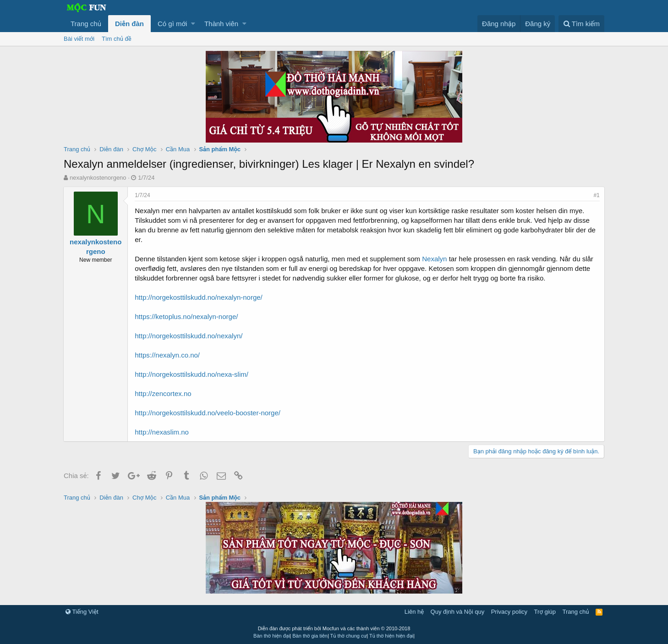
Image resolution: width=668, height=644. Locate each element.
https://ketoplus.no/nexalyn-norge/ (187, 316)
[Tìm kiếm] (581, 24)
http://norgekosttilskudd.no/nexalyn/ (189, 336)
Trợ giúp (545, 612)
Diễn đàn (129, 24)
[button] (193, 24)
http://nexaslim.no (162, 432)
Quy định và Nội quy (458, 612)
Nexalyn (435, 259)
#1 (596, 195)
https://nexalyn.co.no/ (168, 355)
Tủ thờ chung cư (349, 636)
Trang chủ (86, 24)
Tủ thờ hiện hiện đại (391, 636)
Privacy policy (509, 612)
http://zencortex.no (163, 394)
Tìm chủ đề (117, 39)
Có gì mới (172, 24)
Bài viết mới (79, 39)
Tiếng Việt (82, 612)
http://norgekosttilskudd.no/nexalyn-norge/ (199, 297)
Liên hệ (414, 612)
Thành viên (221, 24)
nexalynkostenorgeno (98, 178)
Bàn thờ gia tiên (310, 636)
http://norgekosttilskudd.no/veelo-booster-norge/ (208, 413)
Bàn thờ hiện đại (271, 636)
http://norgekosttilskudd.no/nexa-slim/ (192, 374)
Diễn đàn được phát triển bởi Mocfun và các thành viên (334, 628)
